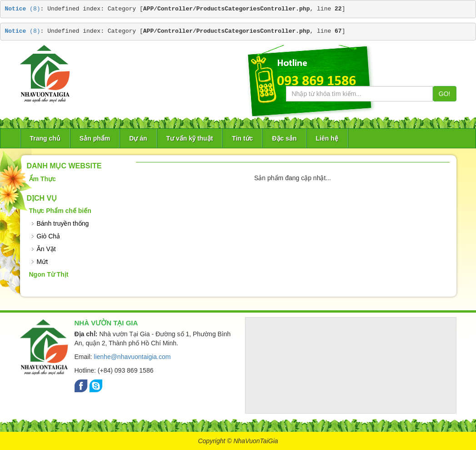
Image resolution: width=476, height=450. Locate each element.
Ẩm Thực (43, 179)
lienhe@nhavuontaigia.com (132, 357)
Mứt (43, 262)
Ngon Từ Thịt (49, 274)
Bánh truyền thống (63, 223)
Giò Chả (49, 236)
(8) (23, 9)
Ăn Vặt (46, 249)
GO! (445, 94)
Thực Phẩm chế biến (60, 211)
